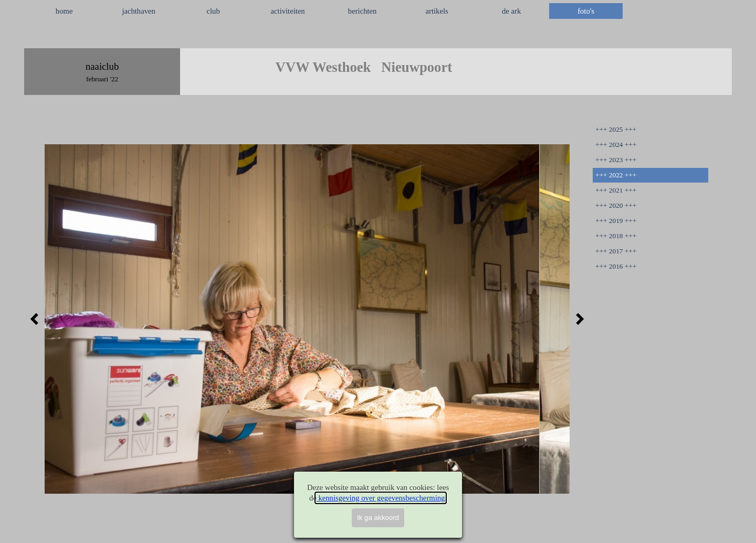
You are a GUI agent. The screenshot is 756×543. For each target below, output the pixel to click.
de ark (511, 11)
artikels (437, 11)
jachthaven (138, 11)
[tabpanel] (378, 36)
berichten (363, 11)
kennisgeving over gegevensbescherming (381, 498)
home (64, 11)
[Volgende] (577, 319)
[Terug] (37, 319)
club (213, 11)
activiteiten (288, 11)
